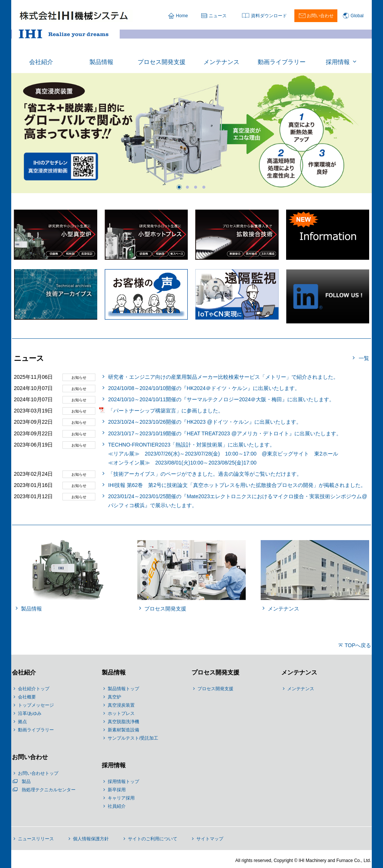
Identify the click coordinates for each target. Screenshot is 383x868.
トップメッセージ (36, 705)
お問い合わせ (320, 16)
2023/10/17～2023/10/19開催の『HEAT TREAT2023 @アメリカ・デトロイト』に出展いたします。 (225, 433)
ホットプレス (121, 713)
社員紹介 (117, 806)
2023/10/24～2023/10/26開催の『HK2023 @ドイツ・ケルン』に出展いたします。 (205, 422)
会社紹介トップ (34, 689)
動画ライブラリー (36, 730)
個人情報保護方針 (91, 839)
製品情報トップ (123, 689)
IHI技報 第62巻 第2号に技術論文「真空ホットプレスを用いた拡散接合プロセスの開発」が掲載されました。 (237, 485)
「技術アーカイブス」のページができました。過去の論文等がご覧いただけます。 (205, 474)
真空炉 (114, 697)
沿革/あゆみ (30, 713)
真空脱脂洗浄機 (123, 722)
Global (357, 16)
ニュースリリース (36, 839)
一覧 (364, 358)
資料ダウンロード (269, 16)
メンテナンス (299, 672)
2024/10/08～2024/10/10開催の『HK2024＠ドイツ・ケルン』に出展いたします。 (204, 388)
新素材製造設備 (123, 730)
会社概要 (27, 697)
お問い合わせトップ (38, 773)
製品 (26, 782)
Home (182, 16)
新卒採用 (117, 790)
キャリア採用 (121, 798)
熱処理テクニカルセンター (49, 790)
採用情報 (114, 765)
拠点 (22, 722)
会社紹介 (24, 672)
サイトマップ (210, 839)
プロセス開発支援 (215, 672)
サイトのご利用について (153, 839)
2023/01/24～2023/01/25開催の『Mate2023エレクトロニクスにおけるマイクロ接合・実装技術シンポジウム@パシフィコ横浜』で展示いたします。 (238, 501)
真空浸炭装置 (121, 705)
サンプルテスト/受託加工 (133, 738)
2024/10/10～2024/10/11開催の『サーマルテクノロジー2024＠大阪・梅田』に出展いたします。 (221, 399)
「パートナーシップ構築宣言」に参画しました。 (166, 411)
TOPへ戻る (358, 645)
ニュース (218, 16)
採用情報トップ (123, 782)
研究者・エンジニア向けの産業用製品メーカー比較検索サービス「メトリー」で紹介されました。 (223, 377)
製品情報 (114, 672)
